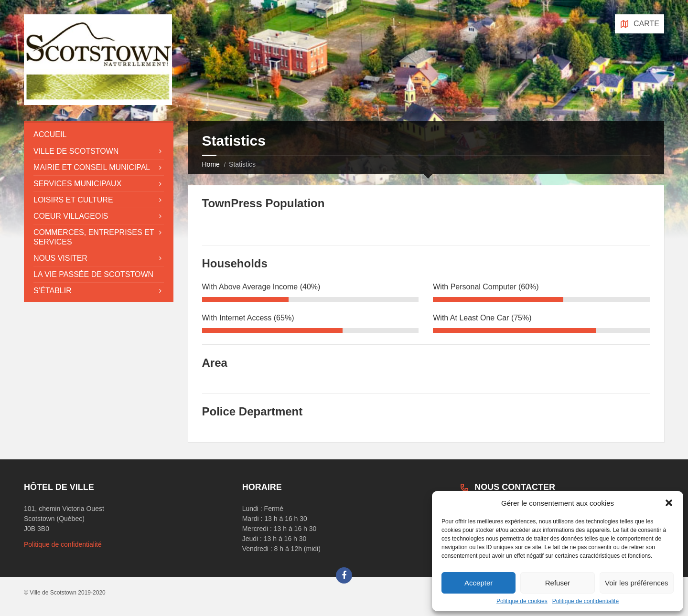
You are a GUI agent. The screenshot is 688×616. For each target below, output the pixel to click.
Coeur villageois (71, 216)
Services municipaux (77, 184)
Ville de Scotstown (76, 151)
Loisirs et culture (73, 200)
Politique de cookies (522, 601)
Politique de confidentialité (586, 601)
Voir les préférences (637, 583)
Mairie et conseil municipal (92, 167)
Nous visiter (60, 258)
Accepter (478, 583)
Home (211, 164)
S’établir (53, 291)
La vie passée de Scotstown (93, 274)
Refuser (558, 583)
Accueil (50, 134)
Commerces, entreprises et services (94, 237)
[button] (669, 503)
